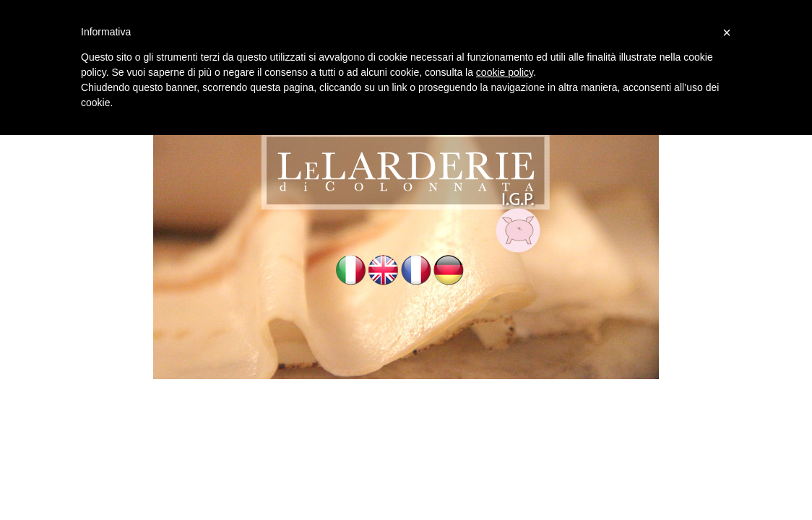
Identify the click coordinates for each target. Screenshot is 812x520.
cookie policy (505, 72)
